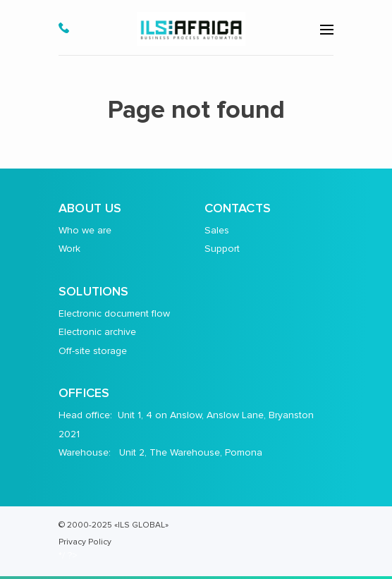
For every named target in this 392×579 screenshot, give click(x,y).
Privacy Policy (85, 541)
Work (69, 249)
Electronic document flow (114, 313)
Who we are (85, 230)
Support (222, 249)
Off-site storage (93, 351)
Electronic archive (97, 332)
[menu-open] (327, 30)
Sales (217, 230)
